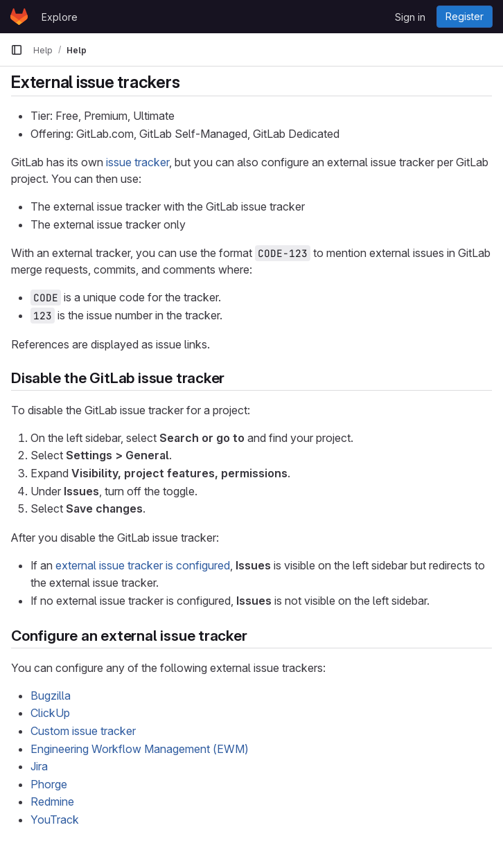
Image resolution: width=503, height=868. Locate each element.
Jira (39, 766)
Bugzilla (51, 696)
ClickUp (50, 713)
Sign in (410, 17)
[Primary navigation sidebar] (17, 50)
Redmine (52, 801)
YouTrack (55, 820)
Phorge (49, 784)
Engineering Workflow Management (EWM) (140, 749)
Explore (60, 17)
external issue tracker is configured (143, 565)
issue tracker (138, 162)
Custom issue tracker (83, 731)
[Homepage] (19, 17)
